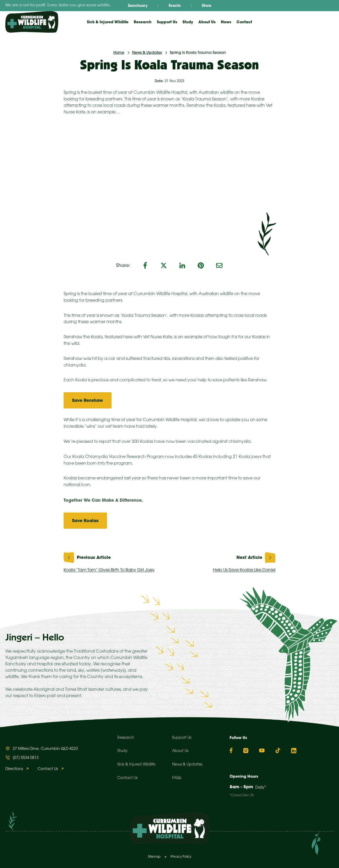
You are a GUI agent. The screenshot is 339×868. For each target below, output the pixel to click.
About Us (180, 751)
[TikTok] (278, 750)
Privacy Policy (181, 857)
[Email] (219, 265)
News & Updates (147, 52)
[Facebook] (145, 265)
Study (122, 751)
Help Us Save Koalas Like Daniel (225, 561)
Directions (14, 769)
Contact (244, 22)
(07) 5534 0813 (26, 758)
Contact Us (48, 769)
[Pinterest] (201, 265)
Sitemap (154, 857)
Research (126, 738)
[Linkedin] (294, 751)
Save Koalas (85, 520)
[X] (164, 265)
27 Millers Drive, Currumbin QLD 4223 (45, 749)
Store (207, 6)
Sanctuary (138, 6)
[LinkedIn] (182, 265)
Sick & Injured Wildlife (108, 22)
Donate (317, 22)
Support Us (182, 738)
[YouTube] (262, 750)
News (226, 22)
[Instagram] (246, 751)
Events (175, 6)
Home (119, 52)
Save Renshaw (88, 400)
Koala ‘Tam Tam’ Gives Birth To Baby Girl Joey (114, 561)
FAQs (177, 778)
